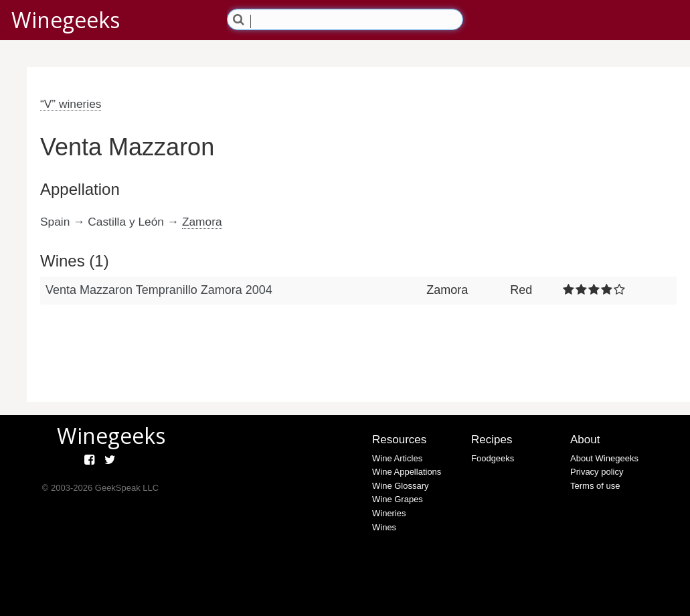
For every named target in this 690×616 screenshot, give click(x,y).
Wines (384, 527)
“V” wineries (71, 104)
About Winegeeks (604, 458)
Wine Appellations (407, 472)
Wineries (389, 513)
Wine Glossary (401, 486)
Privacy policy (597, 472)
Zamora (202, 222)
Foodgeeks (493, 458)
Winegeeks (66, 20)
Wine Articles (397, 458)
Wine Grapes (398, 499)
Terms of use (595, 486)
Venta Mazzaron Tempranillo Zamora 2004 (159, 290)
